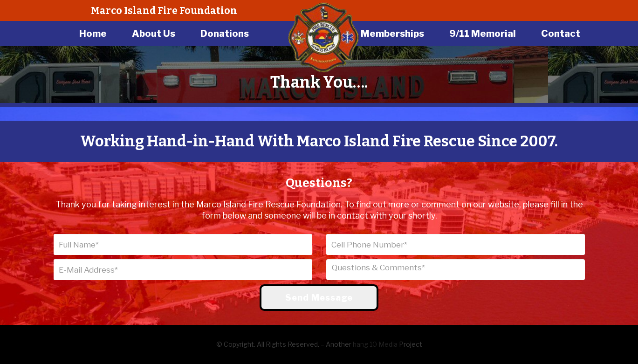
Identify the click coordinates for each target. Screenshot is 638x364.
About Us (154, 34)
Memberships (392, 34)
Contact (561, 34)
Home (93, 34)
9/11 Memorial (483, 34)
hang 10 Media (375, 344)
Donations (225, 34)
